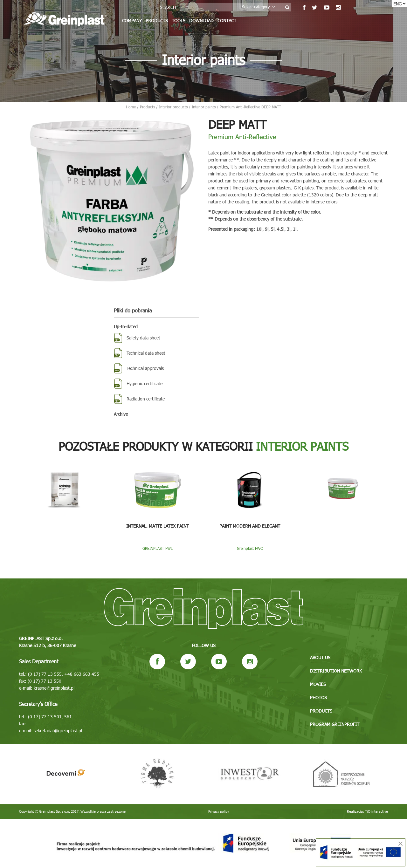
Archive (121, 414)
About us (320, 657)
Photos (318, 697)
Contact (227, 21)
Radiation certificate (146, 399)
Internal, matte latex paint (158, 526)
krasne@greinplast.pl (54, 688)
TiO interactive (376, 811)
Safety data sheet (143, 338)
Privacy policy (219, 811)
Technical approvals (145, 368)
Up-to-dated (126, 327)
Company (132, 21)
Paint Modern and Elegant (250, 526)
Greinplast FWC (250, 548)
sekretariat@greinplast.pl (58, 731)
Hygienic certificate (145, 383)
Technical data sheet (146, 353)
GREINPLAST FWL (158, 548)
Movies (318, 684)
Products (157, 21)
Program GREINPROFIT (335, 724)
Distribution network (336, 671)
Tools (179, 21)
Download (201, 21)
